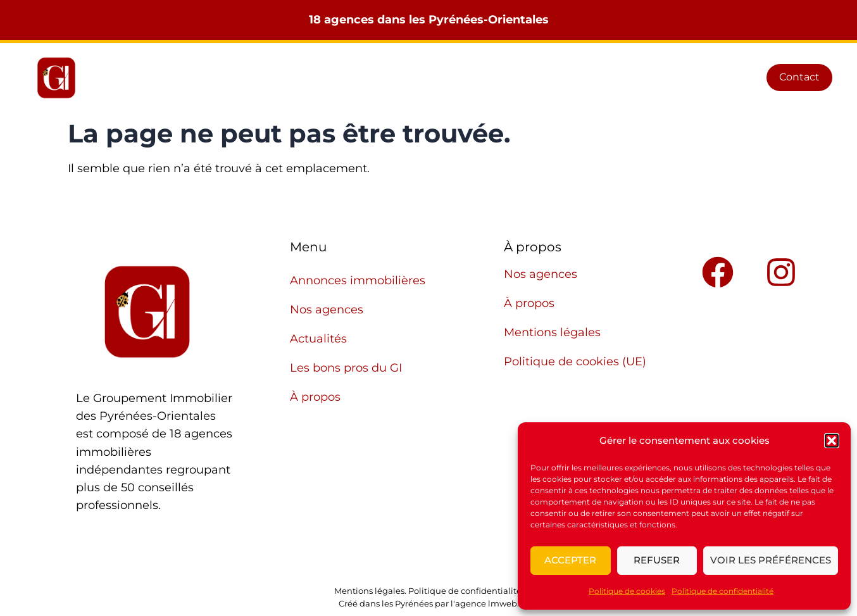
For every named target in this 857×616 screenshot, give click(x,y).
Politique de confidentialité (723, 591)
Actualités (502, 78)
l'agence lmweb (484, 603)
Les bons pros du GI (602, 78)
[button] (832, 441)
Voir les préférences (771, 560)
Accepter (570, 560)
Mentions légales (552, 332)
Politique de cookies (627, 591)
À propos (700, 78)
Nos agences (419, 78)
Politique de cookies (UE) (575, 361)
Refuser (657, 560)
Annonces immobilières (301, 78)
